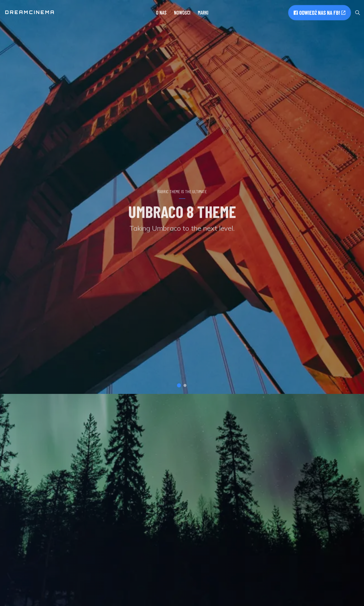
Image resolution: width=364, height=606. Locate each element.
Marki (203, 13)
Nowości (182, 13)
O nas (161, 13)
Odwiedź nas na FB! (320, 13)
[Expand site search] (357, 13)
